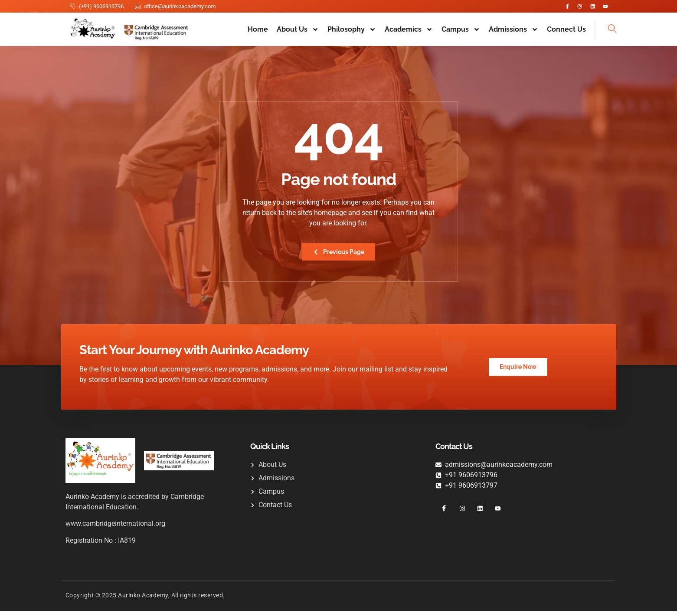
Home (258, 34)
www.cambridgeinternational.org (115, 529)
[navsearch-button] (606, 34)
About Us (298, 33)
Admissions (513, 33)
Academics (409, 33)
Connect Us (566, 34)
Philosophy (352, 33)
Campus (461, 33)
